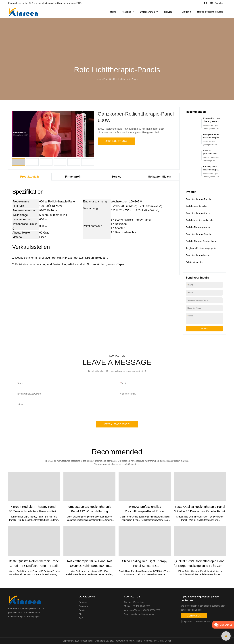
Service (168, 12)
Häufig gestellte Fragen (210, 12)
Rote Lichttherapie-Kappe (198, 213)
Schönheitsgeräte (194, 262)
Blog (81, 614)
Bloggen (186, 12)
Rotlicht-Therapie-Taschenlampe (201, 241)
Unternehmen (147, 12)
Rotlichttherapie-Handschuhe (200, 220)
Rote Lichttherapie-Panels (126, 79)
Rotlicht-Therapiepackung (198, 227)
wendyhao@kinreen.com (142, 614)
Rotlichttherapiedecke (196, 206)
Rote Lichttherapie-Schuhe (199, 234)
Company (84, 606)
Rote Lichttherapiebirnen (198, 255)
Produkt (126, 12)
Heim (113, 12)
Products (83, 602)
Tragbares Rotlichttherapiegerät (201, 248)
